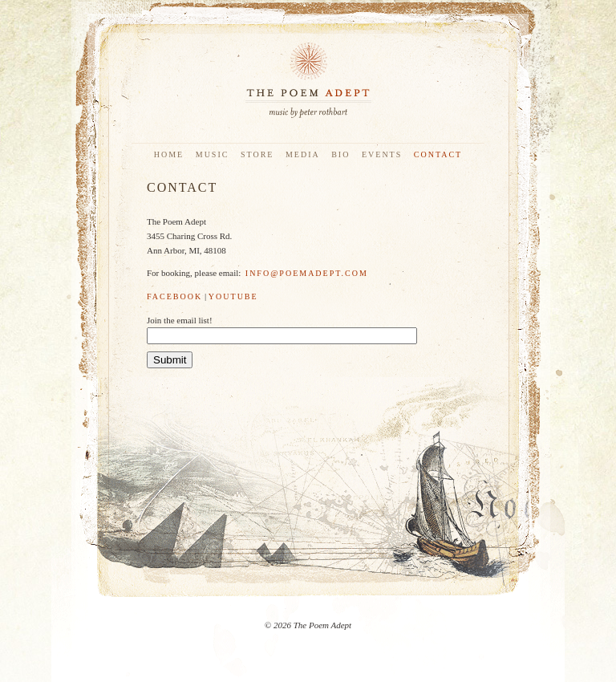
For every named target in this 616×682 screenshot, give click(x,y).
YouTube (233, 296)
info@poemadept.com (307, 273)
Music (213, 154)
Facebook (174, 296)
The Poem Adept (308, 80)
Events (382, 154)
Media (303, 154)
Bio (340, 154)
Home (169, 154)
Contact (438, 154)
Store (257, 154)
